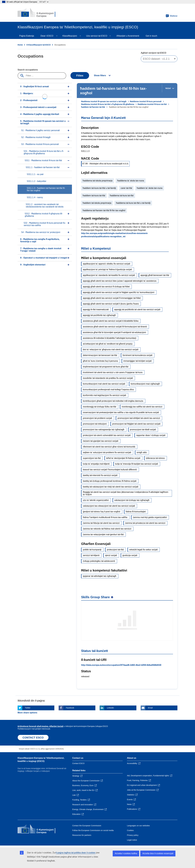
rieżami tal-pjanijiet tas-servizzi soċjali (101, 441)
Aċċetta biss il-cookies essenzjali (158, 853)
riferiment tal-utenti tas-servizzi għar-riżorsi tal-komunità (109, 447)
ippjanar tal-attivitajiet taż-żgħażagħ (100, 576)
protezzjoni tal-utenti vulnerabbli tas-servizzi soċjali (107, 435)
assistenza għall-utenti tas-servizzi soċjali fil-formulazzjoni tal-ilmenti (115, 327)
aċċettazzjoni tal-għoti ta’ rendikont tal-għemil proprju (108, 344)
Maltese (172, 16)
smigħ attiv (142, 452)
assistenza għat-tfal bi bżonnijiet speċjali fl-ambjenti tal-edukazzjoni (114, 332)
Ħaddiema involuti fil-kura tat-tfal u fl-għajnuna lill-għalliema (108, 104)
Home (20, 45)
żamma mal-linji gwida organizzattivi (150, 517)
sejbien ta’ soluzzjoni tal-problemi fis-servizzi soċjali (107, 452)
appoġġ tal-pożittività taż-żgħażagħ (99, 315)
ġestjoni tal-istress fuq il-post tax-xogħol (101, 512)
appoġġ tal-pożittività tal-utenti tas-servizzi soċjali (137, 309)
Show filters (100, 75)
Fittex (80, 76)
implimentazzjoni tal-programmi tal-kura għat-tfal (106, 367)
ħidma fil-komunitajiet (136, 512)
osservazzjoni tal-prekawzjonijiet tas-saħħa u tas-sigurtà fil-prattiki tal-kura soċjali (121, 412)
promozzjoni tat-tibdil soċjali (143, 430)
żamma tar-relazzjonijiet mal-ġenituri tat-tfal (103, 534)
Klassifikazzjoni (70, 36)
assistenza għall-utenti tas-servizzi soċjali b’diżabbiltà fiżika (111, 321)
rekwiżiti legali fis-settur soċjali (143, 550)
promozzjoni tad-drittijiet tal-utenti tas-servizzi (139, 418)
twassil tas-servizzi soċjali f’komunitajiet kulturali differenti (110, 470)
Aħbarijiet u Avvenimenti (128, 36)
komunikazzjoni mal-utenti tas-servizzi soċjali (104, 384)
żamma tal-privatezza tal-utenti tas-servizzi (145, 523)
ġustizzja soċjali (130, 555)
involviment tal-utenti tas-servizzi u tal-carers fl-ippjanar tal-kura (113, 372)
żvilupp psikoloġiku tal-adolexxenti (99, 561)
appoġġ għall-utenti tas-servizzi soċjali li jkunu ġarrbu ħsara (111, 304)
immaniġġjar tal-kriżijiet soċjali (137, 361)
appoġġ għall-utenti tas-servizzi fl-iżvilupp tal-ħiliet (106, 287)
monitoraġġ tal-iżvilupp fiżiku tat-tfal (99, 407)
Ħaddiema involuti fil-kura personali (146, 101)
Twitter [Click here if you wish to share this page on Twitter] (28, 708)
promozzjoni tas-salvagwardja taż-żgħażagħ (104, 430)
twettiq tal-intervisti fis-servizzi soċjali (100, 475)
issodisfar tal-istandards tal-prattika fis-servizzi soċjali (108, 378)
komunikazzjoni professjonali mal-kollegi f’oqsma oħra (108, 390)
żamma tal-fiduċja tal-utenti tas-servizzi (101, 523)
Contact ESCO (78, 763)
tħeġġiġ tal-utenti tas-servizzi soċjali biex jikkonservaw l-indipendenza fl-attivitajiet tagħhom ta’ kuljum (126, 493)
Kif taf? (44, 2)
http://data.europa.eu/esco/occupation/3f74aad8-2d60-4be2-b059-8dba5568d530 (121, 665)
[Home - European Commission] (37, 13)
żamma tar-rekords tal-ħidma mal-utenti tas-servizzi (107, 529)
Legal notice (132, 840)
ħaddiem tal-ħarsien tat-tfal (93, 107)
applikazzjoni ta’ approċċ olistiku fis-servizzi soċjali (106, 264)
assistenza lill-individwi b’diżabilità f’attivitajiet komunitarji (109, 338)
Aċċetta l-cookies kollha (126, 853)
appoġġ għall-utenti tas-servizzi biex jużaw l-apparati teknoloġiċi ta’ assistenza (120, 281)
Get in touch (151, 36)
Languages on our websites (138, 826)
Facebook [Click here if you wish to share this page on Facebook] (70, 708)
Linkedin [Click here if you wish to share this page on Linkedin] (110, 708)
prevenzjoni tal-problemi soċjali (97, 418)
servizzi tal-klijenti (91, 555)
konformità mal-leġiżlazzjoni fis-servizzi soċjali (104, 395)
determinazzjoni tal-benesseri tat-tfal (100, 355)
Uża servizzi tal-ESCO (97, 36)
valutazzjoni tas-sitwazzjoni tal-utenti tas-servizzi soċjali (109, 506)
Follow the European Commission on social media (93, 830)
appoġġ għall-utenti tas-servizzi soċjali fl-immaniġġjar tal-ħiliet (112, 298)
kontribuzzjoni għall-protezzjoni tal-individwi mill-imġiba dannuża (113, 401)
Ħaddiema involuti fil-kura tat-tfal (152, 104)
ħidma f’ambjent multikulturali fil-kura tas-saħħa (105, 517)
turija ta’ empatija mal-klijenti (96, 464)
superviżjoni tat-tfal (92, 458)
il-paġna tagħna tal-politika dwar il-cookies (76, 853)
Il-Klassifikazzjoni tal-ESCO (39, 45)
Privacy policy (133, 835)
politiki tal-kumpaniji (92, 550)
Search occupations (28, 70)
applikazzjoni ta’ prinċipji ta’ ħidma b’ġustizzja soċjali (107, 269)
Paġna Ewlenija (27, 36)
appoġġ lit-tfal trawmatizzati (96, 309)
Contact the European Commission (87, 826)
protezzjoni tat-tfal (115, 550)
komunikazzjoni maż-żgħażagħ (145, 384)
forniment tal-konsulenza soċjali (137, 355)
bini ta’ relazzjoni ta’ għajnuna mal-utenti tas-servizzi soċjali (111, 350)
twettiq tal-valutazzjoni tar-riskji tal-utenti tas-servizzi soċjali (111, 487)
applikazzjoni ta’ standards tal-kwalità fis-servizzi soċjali (109, 275)
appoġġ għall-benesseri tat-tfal (155, 275)
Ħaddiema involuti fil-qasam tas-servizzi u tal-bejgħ (104, 101)
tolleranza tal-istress (155, 458)
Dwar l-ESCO (47, 36)
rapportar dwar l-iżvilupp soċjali (151, 435)
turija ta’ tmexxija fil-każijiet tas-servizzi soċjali (137, 464)
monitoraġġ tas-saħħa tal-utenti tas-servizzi (142, 407)
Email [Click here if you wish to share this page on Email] (150, 708)
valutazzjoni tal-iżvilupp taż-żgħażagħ (132, 500)
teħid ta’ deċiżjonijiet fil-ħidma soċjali (123, 458)
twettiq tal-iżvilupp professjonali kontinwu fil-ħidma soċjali (110, 481)
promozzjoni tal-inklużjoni (95, 424)
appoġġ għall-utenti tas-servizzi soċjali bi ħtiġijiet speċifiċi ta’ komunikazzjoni (119, 292)
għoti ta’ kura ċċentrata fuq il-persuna (100, 361)
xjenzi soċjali (111, 555)
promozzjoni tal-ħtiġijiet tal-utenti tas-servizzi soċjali (136, 424)
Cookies (130, 830)
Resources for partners (82, 835)
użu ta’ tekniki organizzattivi (96, 500)
